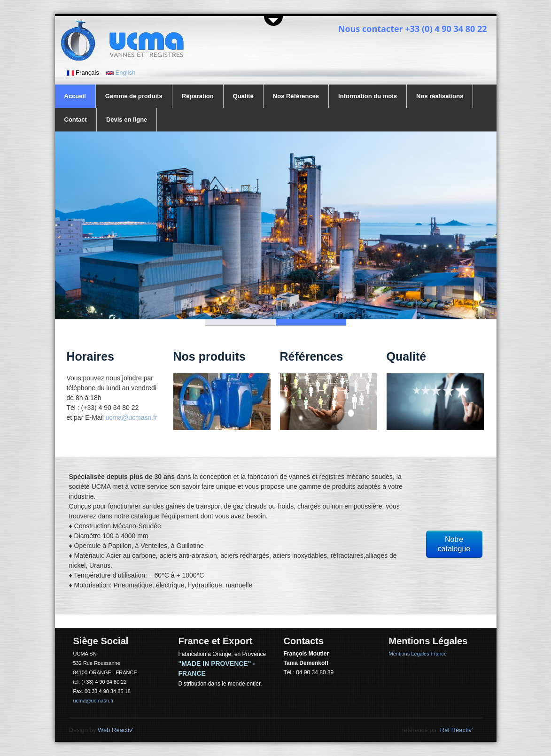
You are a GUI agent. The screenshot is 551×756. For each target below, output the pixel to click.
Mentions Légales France (418, 654)
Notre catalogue (454, 544)
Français (83, 73)
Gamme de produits (134, 96)
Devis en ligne (127, 120)
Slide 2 (311, 322)
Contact (76, 120)
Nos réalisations (440, 96)
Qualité (243, 96)
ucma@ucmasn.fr (132, 417)
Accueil (75, 96)
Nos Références (296, 96)
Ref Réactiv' (457, 730)
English (121, 73)
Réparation (198, 96)
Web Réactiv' (116, 730)
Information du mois (368, 96)
